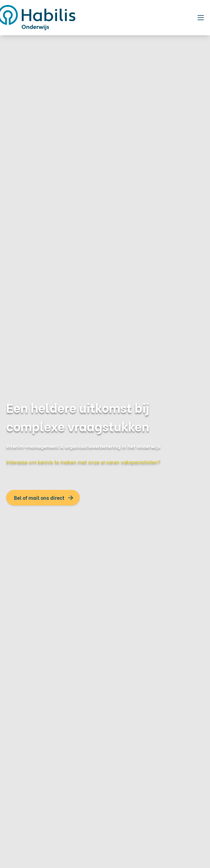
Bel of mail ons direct (39, 497)
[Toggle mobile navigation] (201, 18)
